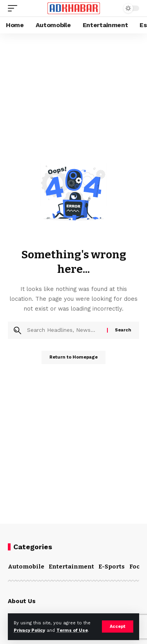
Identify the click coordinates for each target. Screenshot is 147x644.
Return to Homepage (73, 357)
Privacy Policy (29, 630)
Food (137, 567)
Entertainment (71, 567)
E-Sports (112, 567)
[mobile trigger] (15, 8)
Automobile (26, 567)
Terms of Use (72, 630)
